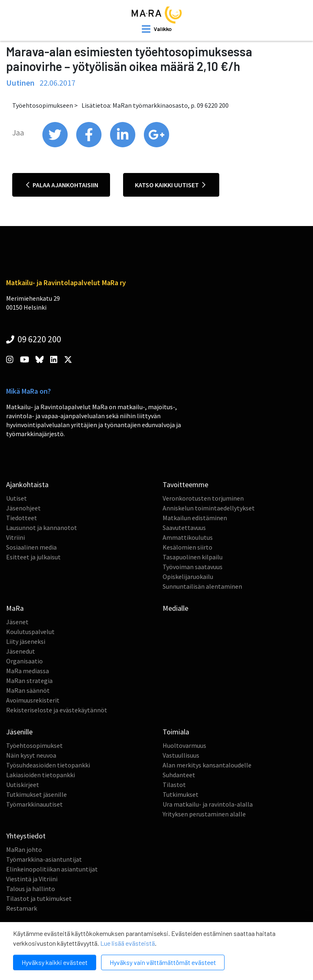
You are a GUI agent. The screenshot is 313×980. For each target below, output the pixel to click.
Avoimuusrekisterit (33, 700)
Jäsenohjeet (23, 508)
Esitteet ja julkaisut (33, 557)
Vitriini (15, 537)
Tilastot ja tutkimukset (39, 898)
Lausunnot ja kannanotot (42, 528)
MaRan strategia (29, 681)
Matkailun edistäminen (195, 518)
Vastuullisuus (181, 755)
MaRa (15, 608)
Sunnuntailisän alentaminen (202, 586)
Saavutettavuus (184, 528)
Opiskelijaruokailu (188, 576)
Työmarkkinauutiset (34, 804)
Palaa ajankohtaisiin (62, 185)
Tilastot (174, 785)
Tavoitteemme (185, 484)
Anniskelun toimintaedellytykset (209, 508)
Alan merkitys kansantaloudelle (207, 765)
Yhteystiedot (26, 836)
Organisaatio (24, 661)
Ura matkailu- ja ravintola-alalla (208, 804)
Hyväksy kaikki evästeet (55, 962)
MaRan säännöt (28, 690)
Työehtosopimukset (34, 745)
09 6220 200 (34, 339)
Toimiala (176, 732)
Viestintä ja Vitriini (32, 879)
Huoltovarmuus (184, 745)
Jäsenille (19, 732)
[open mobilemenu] (157, 29)
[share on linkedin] (123, 145)
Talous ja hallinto (31, 889)
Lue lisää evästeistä (128, 943)
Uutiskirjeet (23, 785)
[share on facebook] (89, 145)
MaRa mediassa (28, 671)
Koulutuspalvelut (30, 632)
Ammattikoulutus (188, 537)
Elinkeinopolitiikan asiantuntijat (52, 869)
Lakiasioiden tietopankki (41, 775)
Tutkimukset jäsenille (36, 794)
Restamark (22, 908)
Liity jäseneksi (26, 641)
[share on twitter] (56, 145)
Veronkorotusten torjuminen (203, 498)
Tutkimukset (181, 794)
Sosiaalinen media (31, 547)
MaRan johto (24, 849)
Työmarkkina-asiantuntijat (44, 859)
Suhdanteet (179, 775)
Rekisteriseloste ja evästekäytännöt (57, 710)
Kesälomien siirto (187, 547)
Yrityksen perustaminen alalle (204, 814)
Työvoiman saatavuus (193, 567)
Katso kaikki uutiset (170, 185)
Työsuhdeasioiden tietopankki (48, 765)
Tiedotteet (22, 518)
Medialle (175, 608)
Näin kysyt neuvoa (31, 755)
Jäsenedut (21, 651)
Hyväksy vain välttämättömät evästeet (163, 962)
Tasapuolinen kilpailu (193, 557)
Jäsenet (17, 622)
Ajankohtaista (27, 484)
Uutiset (17, 498)
